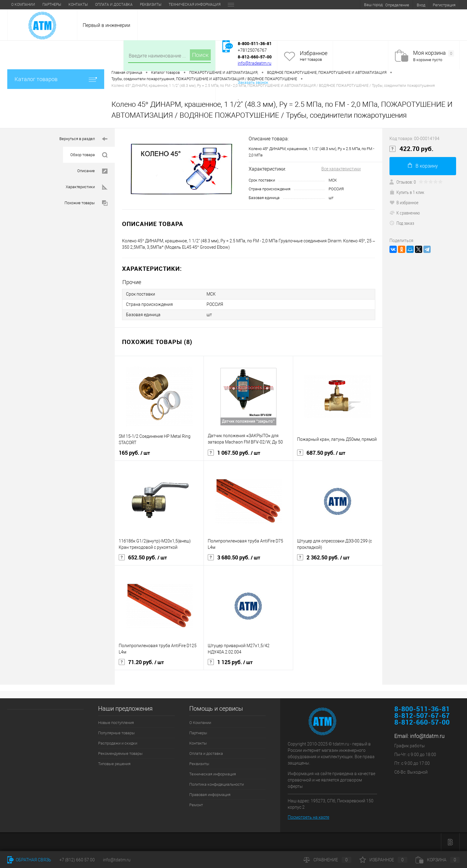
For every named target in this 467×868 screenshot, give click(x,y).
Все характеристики (341, 169)
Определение (397, 5)
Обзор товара (89, 155)
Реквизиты (151, 5)
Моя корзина (434, 53)
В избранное (404, 202)
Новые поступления (116, 723)
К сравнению (405, 213)
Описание (92, 171)
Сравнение (327, 860)
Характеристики (87, 187)
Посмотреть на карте (308, 817)
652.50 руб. (143, 558)
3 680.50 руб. (234, 558)
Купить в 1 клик (407, 192)
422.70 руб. (411, 149)
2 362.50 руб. (323, 558)
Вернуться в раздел (83, 139)
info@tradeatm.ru (255, 63)
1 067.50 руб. (234, 453)
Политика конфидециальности (217, 784)
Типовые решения (114, 764)
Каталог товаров (56, 79)
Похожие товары (86, 203)
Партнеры (52, 5)
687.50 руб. (321, 453)
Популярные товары (116, 733)
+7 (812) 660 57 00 (77, 860)
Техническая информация (195, 5)
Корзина (438, 860)
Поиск (200, 55)
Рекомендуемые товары (120, 753)
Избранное (314, 53)
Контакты (78, 5)
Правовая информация (210, 795)
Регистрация (444, 5)
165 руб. (134, 453)
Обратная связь (29, 860)
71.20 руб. (141, 662)
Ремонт (196, 805)
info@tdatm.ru (427, 736)
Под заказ (402, 223)
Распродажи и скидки (118, 743)
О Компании (23, 5)
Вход (421, 5)
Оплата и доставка (114, 5)
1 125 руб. (230, 662)
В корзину (423, 166)
